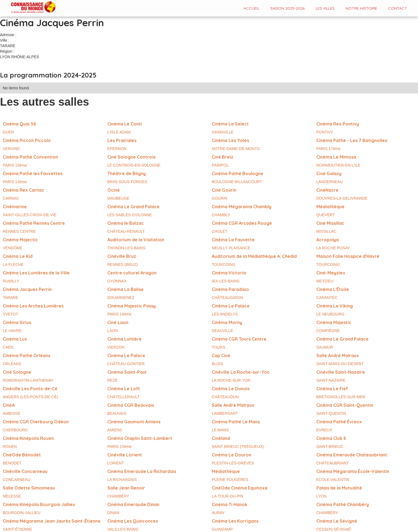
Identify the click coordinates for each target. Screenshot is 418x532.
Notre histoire (361, 8)
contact (398, 8)
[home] (28, 8)
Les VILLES (325, 8)
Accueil (251, 8)
